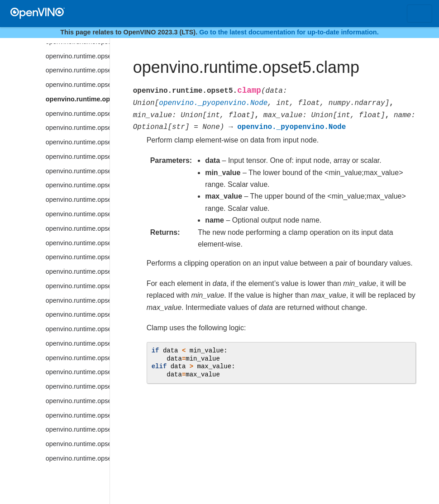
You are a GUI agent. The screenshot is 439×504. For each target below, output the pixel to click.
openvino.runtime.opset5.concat (78, 114)
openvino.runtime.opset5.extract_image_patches (78, 458)
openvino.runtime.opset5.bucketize (78, 56)
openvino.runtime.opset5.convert (78, 142)
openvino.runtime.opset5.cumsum (78, 271)
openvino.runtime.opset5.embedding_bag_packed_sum (78, 386)
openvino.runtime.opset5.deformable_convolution (78, 286)
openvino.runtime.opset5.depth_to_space (78, 314)
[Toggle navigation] (420, 14)
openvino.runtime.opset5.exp (78, 444)
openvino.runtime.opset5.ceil (78, 70)
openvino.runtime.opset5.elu (78, 358)
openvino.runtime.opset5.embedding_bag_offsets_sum (78, 372)
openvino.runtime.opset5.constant (78, 128)
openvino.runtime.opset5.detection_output (78, 329)
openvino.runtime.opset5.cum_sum (78, 257)
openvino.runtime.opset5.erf (78, 429)
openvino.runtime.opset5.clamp (78, 99)
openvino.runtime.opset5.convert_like (78, 157)
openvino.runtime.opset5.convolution (78, 171)
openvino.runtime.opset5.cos (78, 200)
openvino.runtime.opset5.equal (78, 415)
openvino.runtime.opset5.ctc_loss (78, 243)
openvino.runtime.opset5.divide (78, 343)
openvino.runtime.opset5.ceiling (78, 85)
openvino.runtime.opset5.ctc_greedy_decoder (78, 228)
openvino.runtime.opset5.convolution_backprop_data (78, 185)
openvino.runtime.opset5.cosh (78, 214)
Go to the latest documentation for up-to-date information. (289, 32)
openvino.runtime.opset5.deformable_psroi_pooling (78, 300)
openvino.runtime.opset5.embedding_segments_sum (78, 401)
